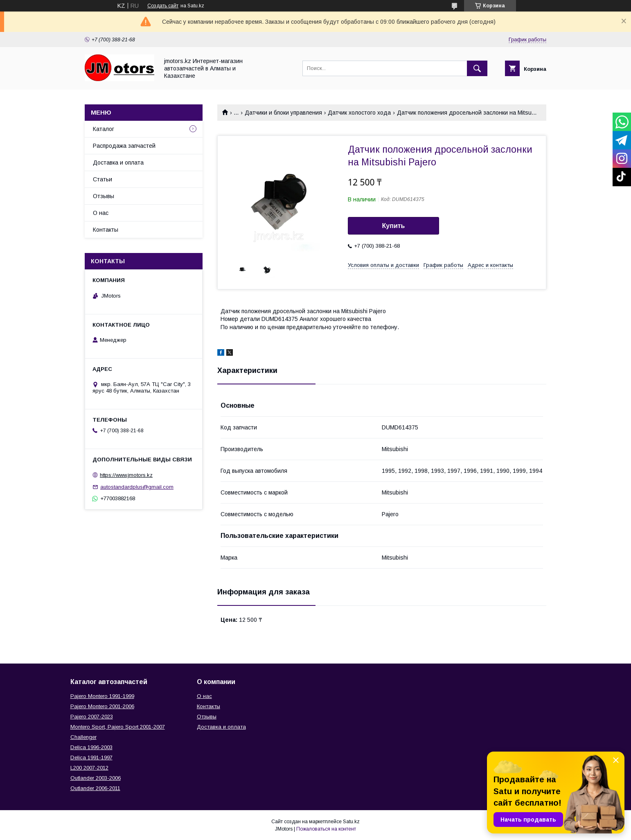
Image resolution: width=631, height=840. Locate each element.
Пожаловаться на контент (326, 829)
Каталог (104, 129)
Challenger (83, 737)
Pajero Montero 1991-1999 (102, 696)
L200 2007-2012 (89, 768)
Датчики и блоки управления (283, 113)
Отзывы (104, 196)
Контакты (106, 230)
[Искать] (477, 68)
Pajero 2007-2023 (92, 717)
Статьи (103, 179)
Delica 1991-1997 (91, 758)
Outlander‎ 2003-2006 (96, 778)
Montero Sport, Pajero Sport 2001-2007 (118, 727)
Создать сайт (163, 6)
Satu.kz (351, 822)
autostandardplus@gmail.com (137, 487)
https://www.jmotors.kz (126, 475)
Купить (394, 226)
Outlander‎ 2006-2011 (95, 788)
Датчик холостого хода (359, 113)
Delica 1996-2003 (91, 747)
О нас (101, 213)
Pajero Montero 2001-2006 (102, 706)
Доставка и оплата (118, 163)
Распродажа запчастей (124, 146)
